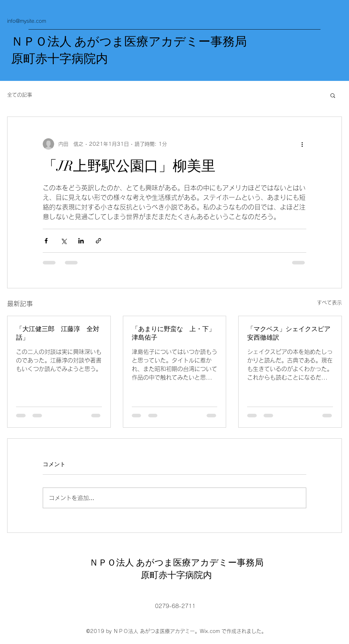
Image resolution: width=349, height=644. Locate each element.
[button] (333, 95)
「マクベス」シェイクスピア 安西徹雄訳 (290, 333)
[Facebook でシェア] (46, 241)
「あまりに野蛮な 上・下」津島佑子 (173, 333)
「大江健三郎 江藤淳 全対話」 (58, 333)
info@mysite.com (27, 21)
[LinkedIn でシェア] (81, 241)
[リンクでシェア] (98, 241)
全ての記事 (20, 95)
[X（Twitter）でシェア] (64, 241)
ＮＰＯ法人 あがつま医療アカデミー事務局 (129, 42)
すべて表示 (329, 303)
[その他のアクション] (302, 144)
